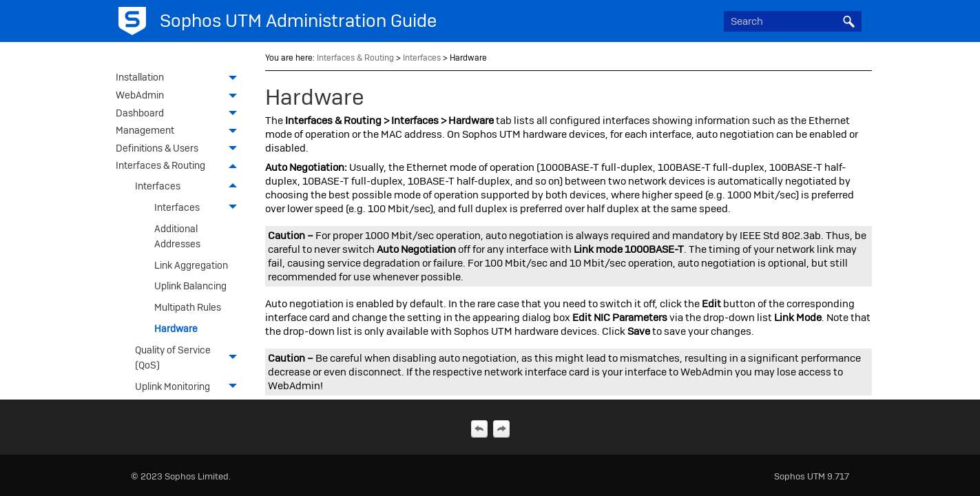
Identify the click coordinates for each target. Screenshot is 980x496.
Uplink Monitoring (190, 387)
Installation (180, 79)
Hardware (176, 329)
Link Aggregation (191, 265)
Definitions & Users (180, 149)
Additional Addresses (177, 236)
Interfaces (190, 186)
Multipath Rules (188, 307)
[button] (849, 21)
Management (180, 132)
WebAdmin (180, 96)
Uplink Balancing (190, 286)
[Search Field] (793, 21)
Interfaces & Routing (180, 167)
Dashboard (180, 114)
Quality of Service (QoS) (190, 358)
